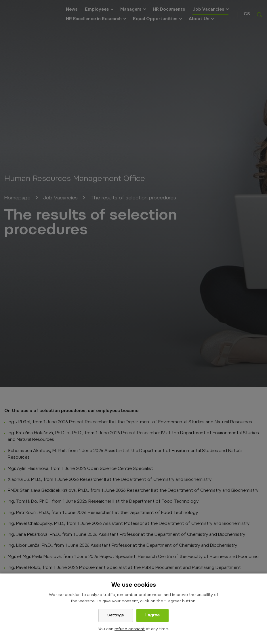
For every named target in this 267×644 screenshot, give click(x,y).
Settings (116, 616)
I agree (152, 616)
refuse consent (130, 629)
